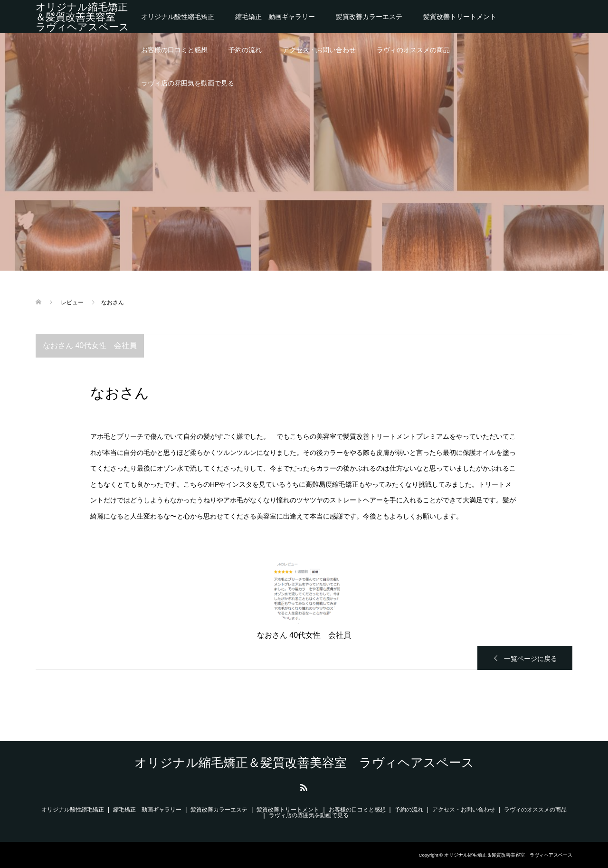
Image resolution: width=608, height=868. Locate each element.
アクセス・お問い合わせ (319, 50)
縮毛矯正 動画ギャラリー (275, 17)
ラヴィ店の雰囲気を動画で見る (188, 83)
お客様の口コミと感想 (174, 50)
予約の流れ (245, 50)
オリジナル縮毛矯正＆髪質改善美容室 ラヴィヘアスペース (82, 17)
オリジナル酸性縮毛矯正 (178, 17)
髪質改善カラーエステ (369, 17)
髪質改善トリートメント (460, 17)
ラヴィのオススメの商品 (413, 50)
